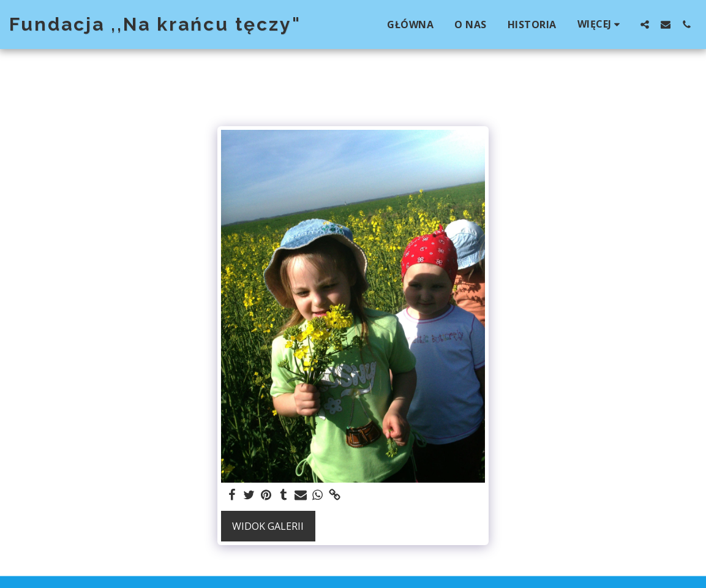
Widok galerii (268, 526)
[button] (645, 24)
